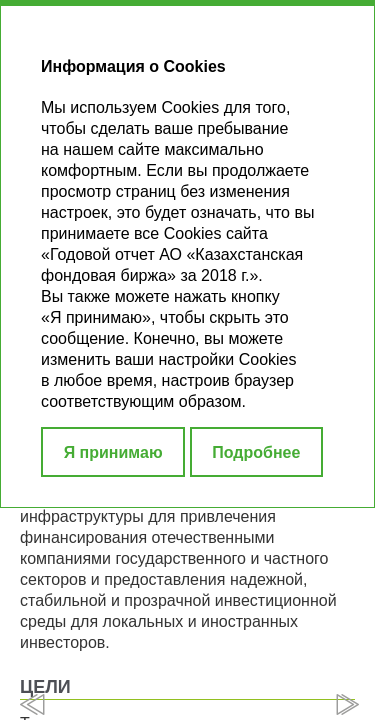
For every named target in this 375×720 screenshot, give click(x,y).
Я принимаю (113, 452)
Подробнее (256, 452)
